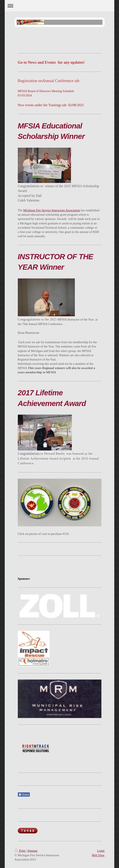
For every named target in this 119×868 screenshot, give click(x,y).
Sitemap (32, 851)
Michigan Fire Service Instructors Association (52, 210)
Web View (98, 855)
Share (24, 795)
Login (101, 851)
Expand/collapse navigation (59, 6)
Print (20, 851)
